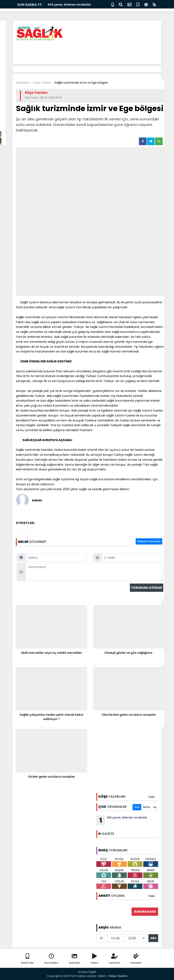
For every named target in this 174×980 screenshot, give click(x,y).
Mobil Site (27, 959)
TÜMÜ (151, 797)
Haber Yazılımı (118, 976)
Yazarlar (114, 959)
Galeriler (74, 959)
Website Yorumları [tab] (149, 541)
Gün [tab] (137, 807)
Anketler (136, 959)
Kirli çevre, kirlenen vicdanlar (69, 5)
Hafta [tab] (146, 807)
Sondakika (51, 959)
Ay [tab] (155, 807)
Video (95, 959)
